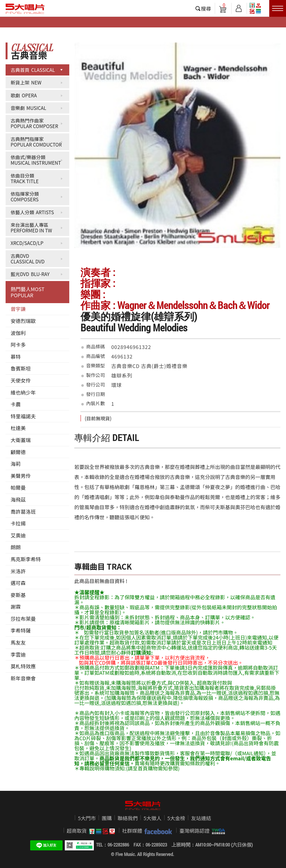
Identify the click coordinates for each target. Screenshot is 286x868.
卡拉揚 (18, 523)
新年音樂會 (23, 678)
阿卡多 (18, 345)
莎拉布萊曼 (23, 619)
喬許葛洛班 (23, 511)
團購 (107, 818)
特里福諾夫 (23, 416)
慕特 (16, 357)
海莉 (16, 464)
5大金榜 (176, 818)
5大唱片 (25, 9)
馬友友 (18, 642)
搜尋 (206, 8)
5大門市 (87, 818)
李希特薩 (21, 630)
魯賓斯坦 (21, 368)
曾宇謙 (18, 309)
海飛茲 (18, 499)
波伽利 (18, 333)
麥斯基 (18, 595)
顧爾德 (18, 452)
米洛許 (18, 571)
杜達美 (18, 428)
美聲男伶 (21, 476)
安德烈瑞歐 (23, 321)
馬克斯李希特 (26, 559)
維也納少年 (23, 392)
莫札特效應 (23, 666)
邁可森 (18, 583)
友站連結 (201, 818)
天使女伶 (21, 380)
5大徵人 (152, 818)
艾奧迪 (18, 535)
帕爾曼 (18, 487)
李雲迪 (18, 654)
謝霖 (16, 607)
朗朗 (16, 547)
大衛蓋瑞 (21, 440)
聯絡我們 (128, 818)
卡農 (16, 404)
